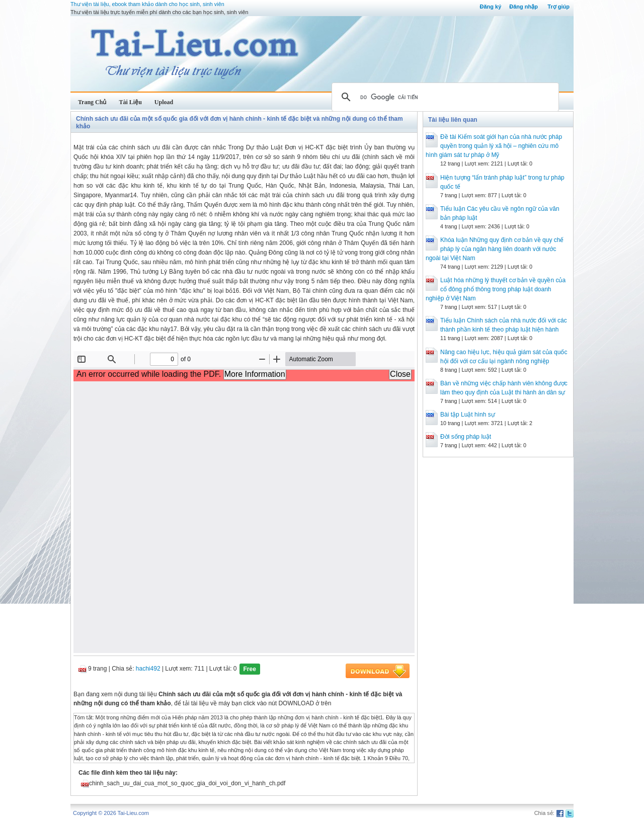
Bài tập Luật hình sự (468, 415)
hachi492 (148, 669)
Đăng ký (490, 7)
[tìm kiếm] (444, 97)
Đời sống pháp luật (466, 437)
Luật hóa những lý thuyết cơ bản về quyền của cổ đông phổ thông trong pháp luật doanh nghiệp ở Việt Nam (496, 289)
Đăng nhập (524, 7)
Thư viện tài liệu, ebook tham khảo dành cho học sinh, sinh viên (147, 4)
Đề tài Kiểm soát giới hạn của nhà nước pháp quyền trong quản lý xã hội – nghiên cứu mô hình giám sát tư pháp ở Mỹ (494, 146)
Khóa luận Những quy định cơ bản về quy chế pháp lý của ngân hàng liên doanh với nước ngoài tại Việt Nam (495, 249)
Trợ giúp (558, 7)
